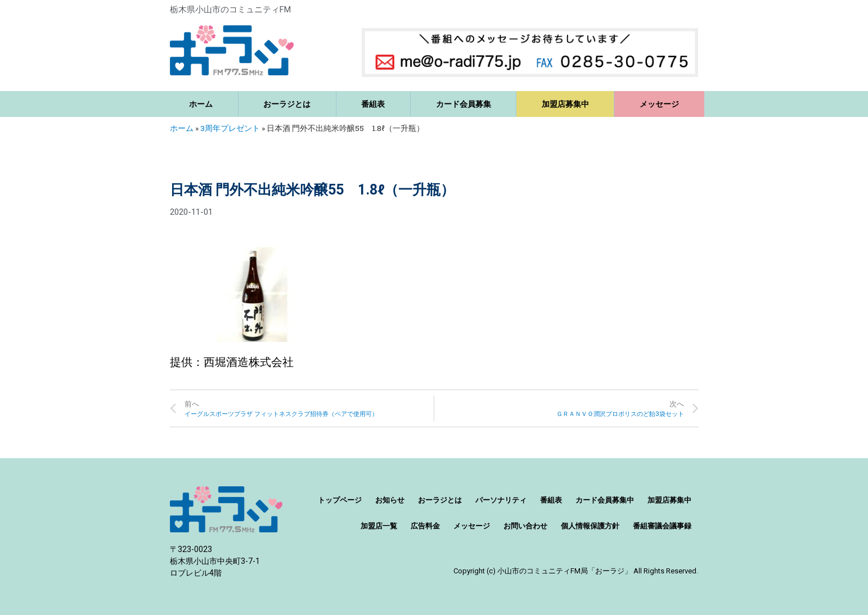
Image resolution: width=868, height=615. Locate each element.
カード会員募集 (464, 104)
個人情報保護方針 (590, 526)
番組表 (373, 104)
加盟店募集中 (565, 104)
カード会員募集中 (605, 500)
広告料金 (425, 526)
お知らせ (390, 500)
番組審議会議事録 (662, 526)
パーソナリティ (501, 500)
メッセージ (659, 104)
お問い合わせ (525, 526)
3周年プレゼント (230, 128)
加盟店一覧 (379, 526)
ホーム (201, 104)
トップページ (340, 500)
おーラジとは (287, 104)
